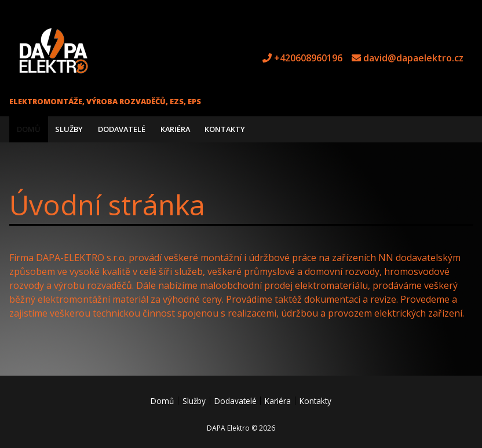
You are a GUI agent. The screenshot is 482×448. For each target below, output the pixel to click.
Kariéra (175, 129)
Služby (69, 129)
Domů (29, 129)
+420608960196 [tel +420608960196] (308, 58)
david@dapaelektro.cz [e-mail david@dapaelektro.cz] (413, 58)
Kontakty (225, 129)
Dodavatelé (122, 129)
